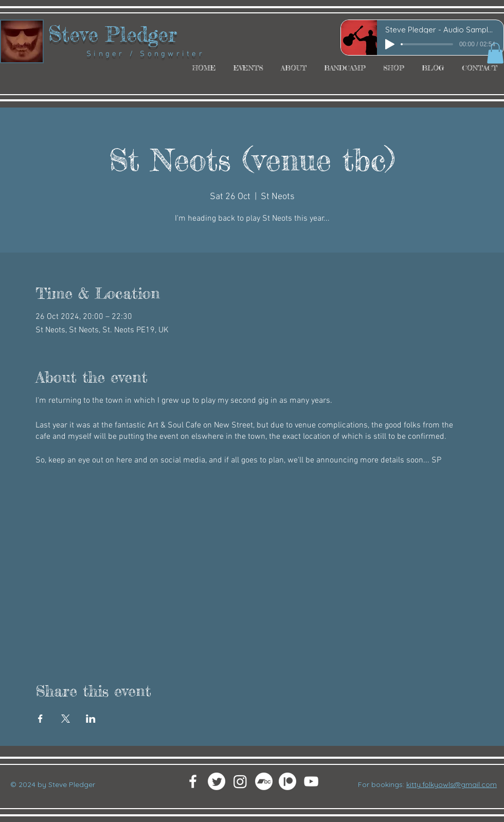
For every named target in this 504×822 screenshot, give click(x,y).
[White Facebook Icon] (193, 781)
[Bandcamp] (264, 781)
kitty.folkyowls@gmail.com (452, 784)
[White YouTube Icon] (311, 781)
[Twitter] (217, 781)
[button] (495, 53)
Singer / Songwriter (127, 54)
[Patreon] (287, 781)
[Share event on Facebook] (40, 719)
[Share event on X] (66, 719)
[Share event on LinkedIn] (91, 719)
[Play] (390, 44)
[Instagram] (240, 781)
